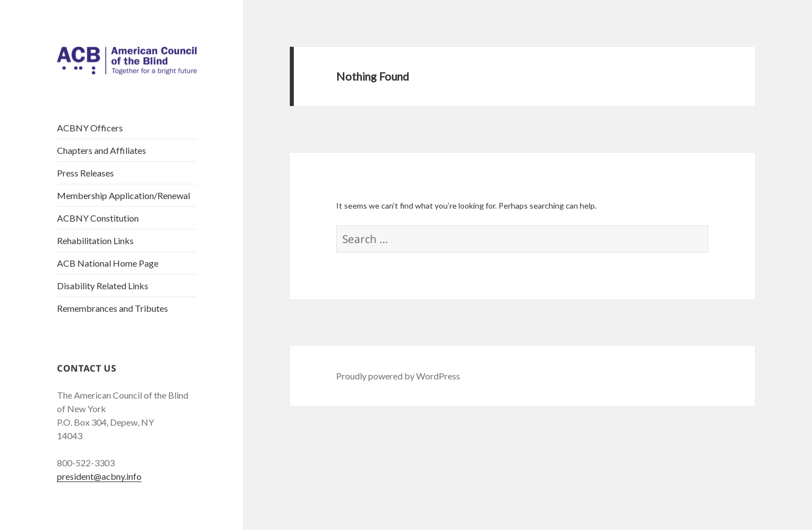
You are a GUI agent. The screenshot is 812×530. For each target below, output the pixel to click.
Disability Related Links (103, 286)
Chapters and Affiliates (101, 150)
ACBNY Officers (90, 128)
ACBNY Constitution (98, 218)
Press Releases (85, 173)
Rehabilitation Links (95, 240)
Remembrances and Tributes (112, 308)
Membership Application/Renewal (123, 195)
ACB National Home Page (108, 263)
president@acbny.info (99, 476)
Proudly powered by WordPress (398, 376)
